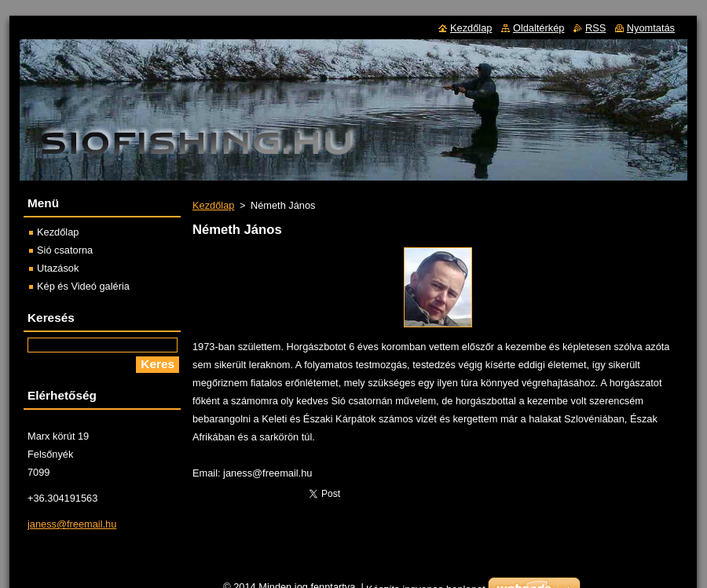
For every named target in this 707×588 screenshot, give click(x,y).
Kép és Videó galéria (83, 286)
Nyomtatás (651, 28)
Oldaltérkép (538, 28)
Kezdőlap (213, 205)
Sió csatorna (65, 250)
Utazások (58, 268)
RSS (595, 28)
